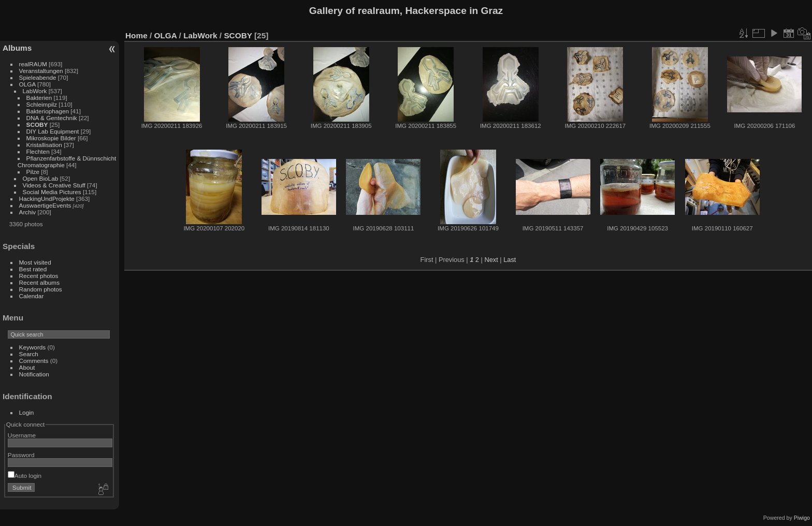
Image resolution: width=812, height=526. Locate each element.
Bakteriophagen (48, 111)
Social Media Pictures (52, 192)
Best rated (33, 269)
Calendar (32, 296)
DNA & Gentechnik (52, 118)
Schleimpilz (42, 104)
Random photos (41, 289)
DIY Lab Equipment (53, 131)
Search (29, 354)
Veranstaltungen (41, 71)
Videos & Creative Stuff (54, 185)
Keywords (33, 347)
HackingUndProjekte (47, 199)
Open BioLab (41, 178)
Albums (17, 48)
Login (27, 412)
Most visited (35, 262)
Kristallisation (44, 145)
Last (510, 260)
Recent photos (39, 276)
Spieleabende (38, 77)
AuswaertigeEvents (45, 205)
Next (491, 260)
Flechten (38, 151)
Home (136, 35)
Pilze (33, 172)
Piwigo (802, 518)
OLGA (27, 84)
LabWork (35, 91)
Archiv (28, 212)
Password (21, 455)
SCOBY (37, 125)
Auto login (25, 476)
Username (22, 435)
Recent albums (39, 282)
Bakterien (39, 98)
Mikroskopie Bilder (51, 138)
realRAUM (33, 64)
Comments (34, 361)
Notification (34, 374)
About (27, 367)
